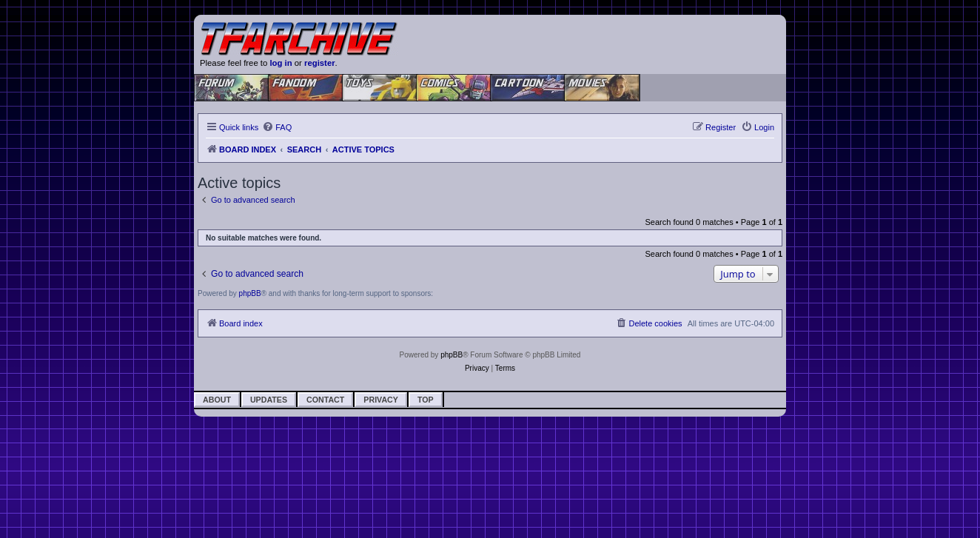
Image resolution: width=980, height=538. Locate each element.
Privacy (381, 400)
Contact (325, 400)
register (320, 63)
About (217, 400)
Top (426, 400)
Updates (269, 400)
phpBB (250, 293)
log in (281, 63)
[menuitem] (277, 127)
